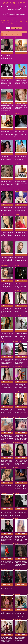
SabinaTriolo (18, 582)
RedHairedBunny (5, 103)
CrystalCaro (17, 495)
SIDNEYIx (17, 190)
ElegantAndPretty (19, 277)
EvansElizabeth (4, 59)
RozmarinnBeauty (19, 386)
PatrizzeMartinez (5, 321)
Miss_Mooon (4, 517)
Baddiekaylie (18, 538)
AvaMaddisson (4, 430)
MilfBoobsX (17, 103)
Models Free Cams (21, 21)
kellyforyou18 (18, 365)
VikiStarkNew (4, 38)
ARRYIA (3, 125)
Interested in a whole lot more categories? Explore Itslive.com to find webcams (14, 620)
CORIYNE (17, 473)
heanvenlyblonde (5, 146)
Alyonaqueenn (4, 234)
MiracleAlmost (18, 38)
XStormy (3, 561)
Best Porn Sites (26, 21)
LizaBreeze (3, 386)
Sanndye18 (3, 190)
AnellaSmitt (17, 212)
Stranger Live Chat (16, 21)
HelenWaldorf (4, 81)
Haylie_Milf (3, 277)
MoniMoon (17, 59)
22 (18, 34)
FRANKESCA (18, 256)
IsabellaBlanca (18, 321)
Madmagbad (4, 408)
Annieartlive (17, 234)
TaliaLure (17, 408)
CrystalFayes (4, 582)
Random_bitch (4, 365)
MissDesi (3, 452)
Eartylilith (17, 146)
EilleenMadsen (18, 342)
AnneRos (17, 81)
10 (9, 34)
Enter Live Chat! (7, 50)
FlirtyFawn (17, 561)
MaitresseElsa (4, 495)
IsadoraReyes (18, 299)
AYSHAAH (3, 538)
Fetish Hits (16, 642)
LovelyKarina (18, 125)
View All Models (5, 32)
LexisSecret (17, 517)
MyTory (2, 473)
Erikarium (3, 342)
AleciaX (2, 256)
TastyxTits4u (4, 169)
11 (12, 34)
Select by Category (16, 28)
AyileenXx (17, 430)
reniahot (17, 169)
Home (8, 28)
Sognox (2, 299)
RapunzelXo (4, 212)
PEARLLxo (17, 452)
